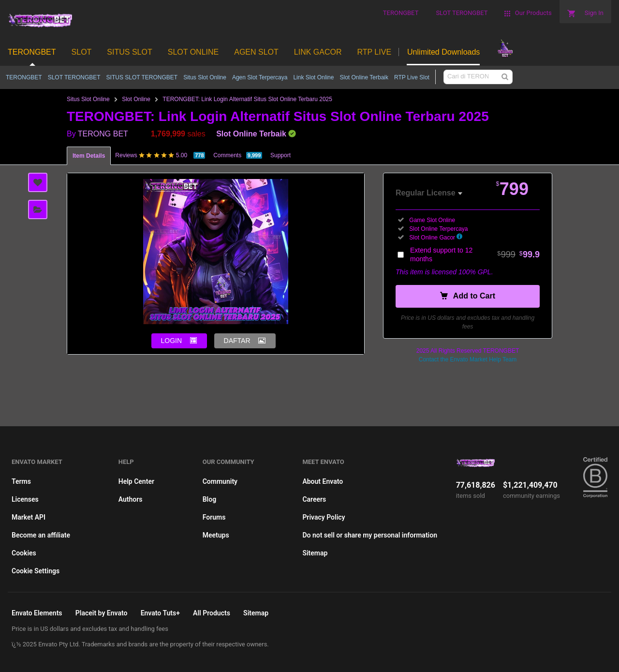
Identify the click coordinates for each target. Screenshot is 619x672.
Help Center (136, 481)
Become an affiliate (41, 535)
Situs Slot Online (205, 77)
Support (280, 155)
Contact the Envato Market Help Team (468, 359)
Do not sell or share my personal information (370, 535)
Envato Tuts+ (160, 613)
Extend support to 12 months (475, 254)
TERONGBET (24, 77)
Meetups (216, 535)
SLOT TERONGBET (74, 77)
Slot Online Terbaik (364, 77)
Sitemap (315, 553)
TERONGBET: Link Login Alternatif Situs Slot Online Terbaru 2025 (247, 99)
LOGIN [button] (172, 341)
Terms (21, 481)
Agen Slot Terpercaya (260, 77)
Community (220, 481)
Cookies (24, 553)
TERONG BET (103, 134)
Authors (131, 499)
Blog (209, 499)
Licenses (25, 499)
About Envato (323, 481)
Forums (214, 517)
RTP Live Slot (412, 77)
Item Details (89, 156)
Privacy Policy (324, 517)
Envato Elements (37, 613)
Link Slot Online (313, 77)
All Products (212, 613)
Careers (314, 499)
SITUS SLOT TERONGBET (142, 77)
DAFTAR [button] (237, 341)
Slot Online (136, 99)
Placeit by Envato (102, 613)
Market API (29, 517)
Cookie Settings (36, 571)
